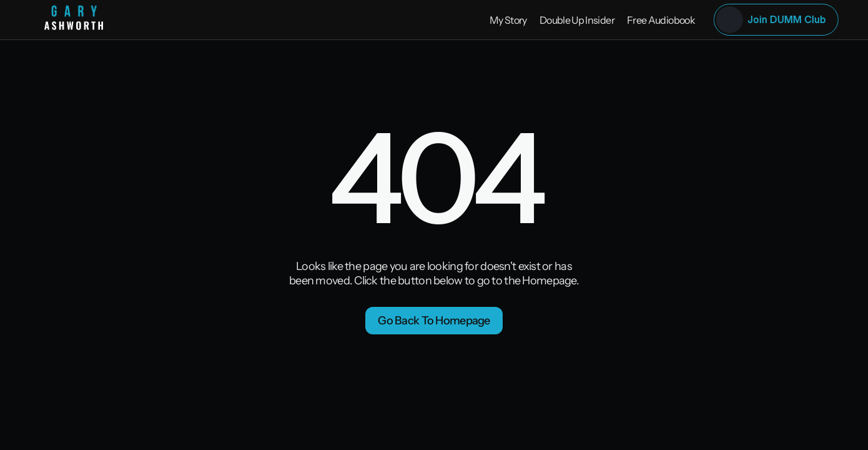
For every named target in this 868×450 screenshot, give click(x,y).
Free (638, 20)
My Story (508, 20)
